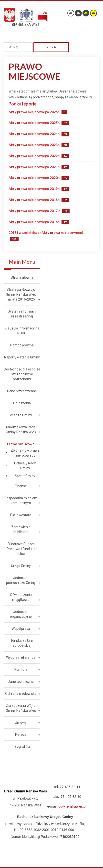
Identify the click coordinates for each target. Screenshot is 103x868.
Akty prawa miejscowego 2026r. (34, 112)
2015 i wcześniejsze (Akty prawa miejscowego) (46, 232)
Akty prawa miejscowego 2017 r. (34, 211)
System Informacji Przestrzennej (22, 314)
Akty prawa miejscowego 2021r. (34, 167)
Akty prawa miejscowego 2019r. (34, 189)
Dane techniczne (21, 682)
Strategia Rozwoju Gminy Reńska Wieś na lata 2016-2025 (21, 294)
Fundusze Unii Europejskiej (22, 643)
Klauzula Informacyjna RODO (22, 331)
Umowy (21, 723)
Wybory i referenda (21, 658)
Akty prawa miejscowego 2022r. (34, 156)
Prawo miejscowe (21, 444)
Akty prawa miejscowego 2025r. (34, 123)
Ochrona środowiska (21, 694)
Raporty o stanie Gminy (22, 357)
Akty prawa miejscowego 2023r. (34, 145)
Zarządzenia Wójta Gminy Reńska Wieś (21, 708)
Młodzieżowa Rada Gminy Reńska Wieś (21, 430)
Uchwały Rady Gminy (25, 466)
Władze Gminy (21, 415)
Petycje (21, 735)
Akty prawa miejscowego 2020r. (34, 178)
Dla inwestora (21, 515)
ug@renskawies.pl (72, 806)
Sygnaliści (22, 747)
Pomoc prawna (22, 345)
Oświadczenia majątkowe (21, 597)
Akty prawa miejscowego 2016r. (34, 222)
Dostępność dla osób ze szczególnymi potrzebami (22, 374)
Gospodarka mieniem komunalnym (21, 500)
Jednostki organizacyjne (21, 614)
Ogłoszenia (22, 403)
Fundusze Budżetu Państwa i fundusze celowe (22, 549)
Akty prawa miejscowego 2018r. (34, 200)
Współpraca (21, 629)
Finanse (21, 486)
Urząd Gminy (21, 566)
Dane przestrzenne (22, 391)
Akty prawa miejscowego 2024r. (34, 134)
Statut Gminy (25, 476)
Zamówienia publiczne (21, 529)
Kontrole (21, 670)
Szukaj (51, 47)
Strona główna (22, 277)
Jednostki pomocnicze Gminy (21, 580)
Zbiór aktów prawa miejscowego (25, 453)
